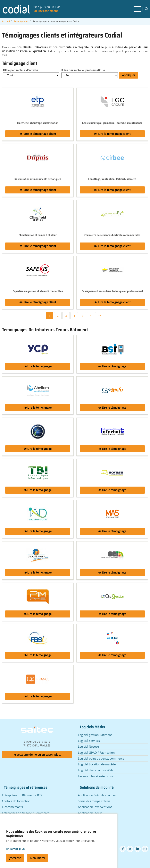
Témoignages (21, 21)
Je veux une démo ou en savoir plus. (37, 755)
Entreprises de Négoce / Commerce (26, 813)
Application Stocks (90, 813)
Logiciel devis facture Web (95, 770)
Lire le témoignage (38, 366)
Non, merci (37, 862)
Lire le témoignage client (38, 134)
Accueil (6, 21)
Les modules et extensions (96, 776)
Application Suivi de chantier (97, 795)
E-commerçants (12, 807)
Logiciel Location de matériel (97, 764)
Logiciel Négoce (88, 746)
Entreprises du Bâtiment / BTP (22, 795)
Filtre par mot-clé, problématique (83, 70)
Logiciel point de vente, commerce (101, 758)
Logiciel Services (89, 741)
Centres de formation (16, 801)
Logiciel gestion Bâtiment (95, 735)
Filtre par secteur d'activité (20, 70)
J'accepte (15, 862)
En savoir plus (15, 853)
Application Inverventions (95, 807)
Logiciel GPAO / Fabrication (96, 753)
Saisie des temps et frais (94, 801)
